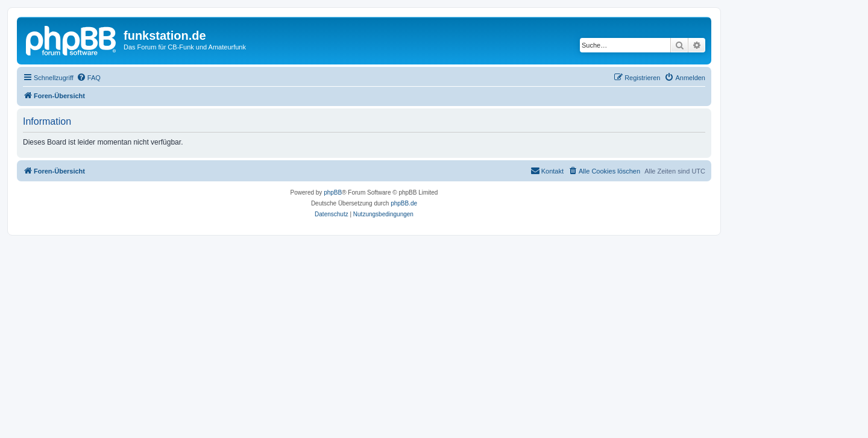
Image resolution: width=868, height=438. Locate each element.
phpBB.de (404, 203)
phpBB (333, 192)
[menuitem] (89, 78)
